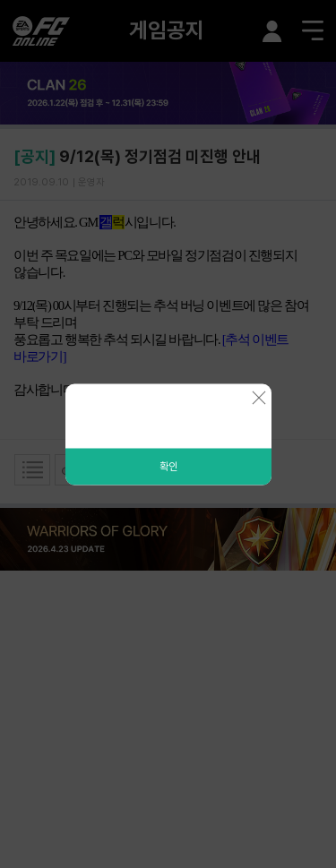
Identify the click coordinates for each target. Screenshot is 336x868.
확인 (168, 466)
